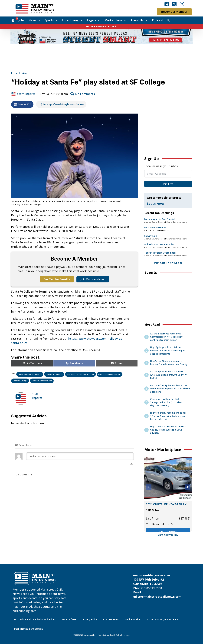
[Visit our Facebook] (167, 4)
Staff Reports (26, 94)
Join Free (168, 184)
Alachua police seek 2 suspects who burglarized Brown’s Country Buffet (168, 375)
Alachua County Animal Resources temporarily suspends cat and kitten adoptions (170, 389)
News (35, 20)
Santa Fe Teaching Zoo (42, 381)
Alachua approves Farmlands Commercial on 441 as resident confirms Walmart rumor (167, 337)
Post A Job (160, 263)
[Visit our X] (174, 4)
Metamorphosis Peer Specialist (161, 219)
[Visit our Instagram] (182, 4)
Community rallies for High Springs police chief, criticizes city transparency (166, 402)
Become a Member (174, 12)
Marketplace (116, 20)
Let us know (156, 203)
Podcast (157, 20)
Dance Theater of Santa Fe (30, 375)
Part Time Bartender (155, 228)
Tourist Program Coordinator (160, 253)
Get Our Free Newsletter (100, 26)
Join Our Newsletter (95, 280)
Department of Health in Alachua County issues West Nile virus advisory (168, 430)
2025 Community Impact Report (164, 619)
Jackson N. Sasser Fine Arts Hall (80, 375)
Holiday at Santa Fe (54, 375)
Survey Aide (151, 236)
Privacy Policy (90, 619)
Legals (94, 20)
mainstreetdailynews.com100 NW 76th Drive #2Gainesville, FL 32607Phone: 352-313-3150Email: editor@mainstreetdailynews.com (157, 586)
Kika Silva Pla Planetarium (110, 375)
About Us (139, 20)
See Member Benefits (55, 280)
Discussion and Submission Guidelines (35, 619)
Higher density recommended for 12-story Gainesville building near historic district (168, 416)
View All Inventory (168, 535)
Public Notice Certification (29, 629)
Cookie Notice (133, 619)
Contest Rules (111, 619)
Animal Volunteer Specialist (159, 244)
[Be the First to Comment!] (80, 457)
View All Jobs (175, 263)
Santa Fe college (20, 381)
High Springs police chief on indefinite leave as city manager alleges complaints (167, 351)
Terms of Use (69, 619)
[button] (149, 487)
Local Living (73, 20)
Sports (51, 20)
